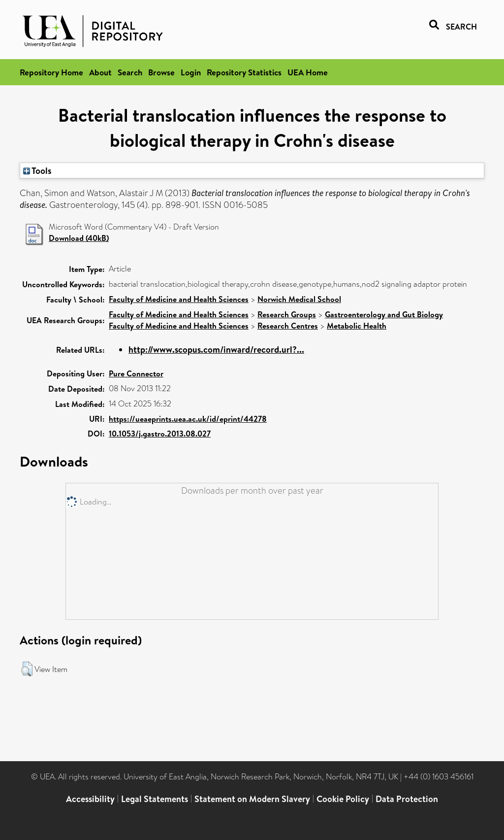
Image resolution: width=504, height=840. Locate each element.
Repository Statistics (244, 72)
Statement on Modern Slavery (252, 799)
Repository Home (51, 72)
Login (191, 72)
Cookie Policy (343, 799)
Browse (161, 72)
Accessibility (90, 799)
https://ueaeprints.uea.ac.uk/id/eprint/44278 (188, 419)
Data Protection (407, 799)
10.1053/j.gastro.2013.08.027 (160, 434)
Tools (37, 170)
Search (130, 72)
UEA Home (308, 72)
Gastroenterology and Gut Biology (384, 314)
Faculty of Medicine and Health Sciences (179, 299)
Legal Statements (155, 799)
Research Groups (287, 314)
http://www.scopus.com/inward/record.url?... (216, 350)
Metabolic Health (357, 326)
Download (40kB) (79, 238)
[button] (27, 669)
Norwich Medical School (299, 299)
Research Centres (288, 326)
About (100, 72)
